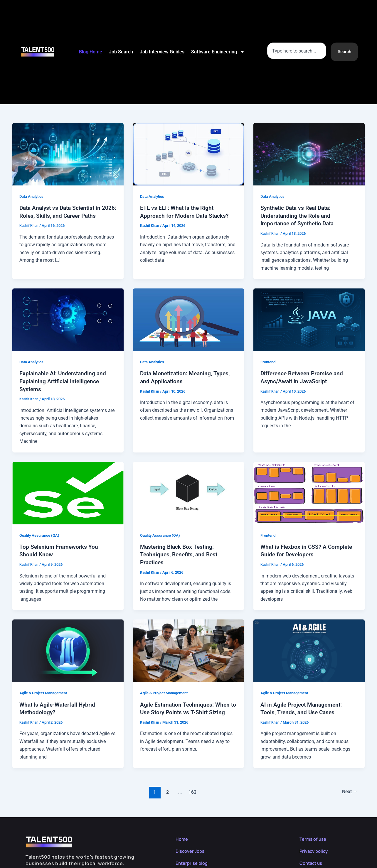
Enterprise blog (193, 861)
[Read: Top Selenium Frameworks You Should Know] (68, 491)
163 (192, 790)
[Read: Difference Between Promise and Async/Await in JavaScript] (309, 319)
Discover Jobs (191, 849)
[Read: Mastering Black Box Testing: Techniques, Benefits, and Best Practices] (189, 491)
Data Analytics (33, 196)
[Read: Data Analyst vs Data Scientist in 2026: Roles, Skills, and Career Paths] (68, 154)
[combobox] (296, 51)
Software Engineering (218, 52)
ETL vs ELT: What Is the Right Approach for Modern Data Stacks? (186, 212)
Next (349, 790)
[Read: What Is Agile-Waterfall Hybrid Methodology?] (68, 649)
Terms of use (314, 837)
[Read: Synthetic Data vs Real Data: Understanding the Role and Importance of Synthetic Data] (309, 154)
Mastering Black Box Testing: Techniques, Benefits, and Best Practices (181, 553)
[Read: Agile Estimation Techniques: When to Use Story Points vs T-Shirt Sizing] (189, 649)
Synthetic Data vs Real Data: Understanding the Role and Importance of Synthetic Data (299, 215)
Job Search (121, 52)
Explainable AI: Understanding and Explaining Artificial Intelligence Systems (64, 380)
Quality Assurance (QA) (41, 534)
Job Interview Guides (162, 52)
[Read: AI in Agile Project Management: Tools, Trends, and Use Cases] (309, 649)
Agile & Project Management (46, 691)
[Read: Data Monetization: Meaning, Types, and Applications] (189, 319)
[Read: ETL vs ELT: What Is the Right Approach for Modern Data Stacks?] (189, 154)
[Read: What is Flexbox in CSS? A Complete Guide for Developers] (309, 491)
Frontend (269, 361)
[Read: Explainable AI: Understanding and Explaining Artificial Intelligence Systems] (68, 319)
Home (182, 837)
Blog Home (90, 52)
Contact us (312, 861)
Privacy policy (315, 849)
